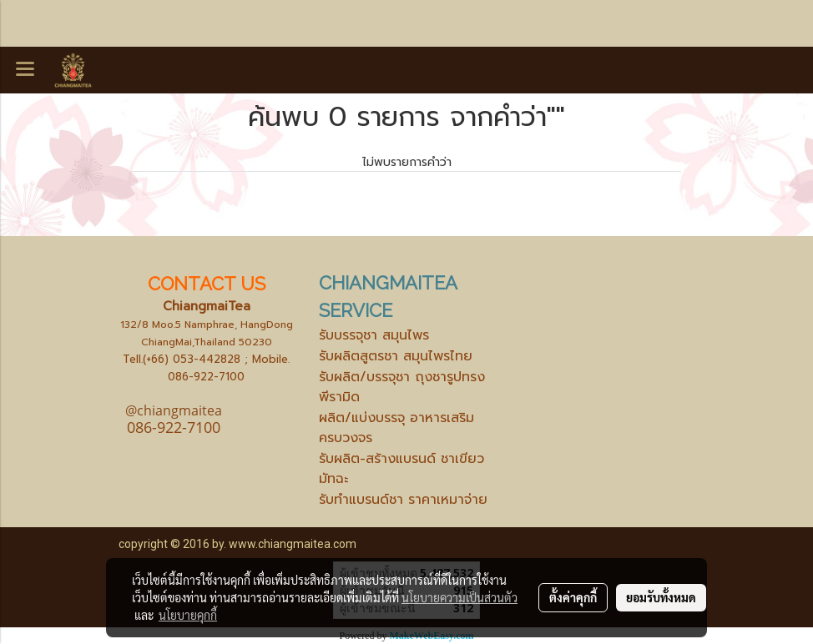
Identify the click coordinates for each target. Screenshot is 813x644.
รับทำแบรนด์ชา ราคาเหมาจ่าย (403, 500)
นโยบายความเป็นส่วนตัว (460, 597)
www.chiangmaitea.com (293, 544)
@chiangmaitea (174, 410)
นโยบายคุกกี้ (188, 615)
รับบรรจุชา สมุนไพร (374, 335)
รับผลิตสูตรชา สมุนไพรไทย (396, 356)
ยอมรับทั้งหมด (661, 597)
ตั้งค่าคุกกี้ (573, 597)
